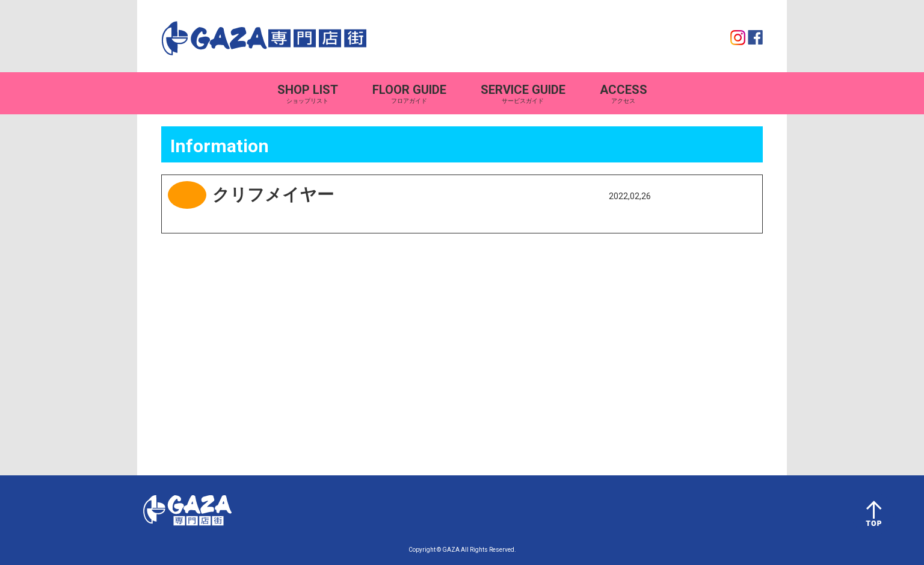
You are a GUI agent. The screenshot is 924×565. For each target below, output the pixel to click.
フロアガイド (409, 94)
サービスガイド (523, 94)
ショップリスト (308, 94)
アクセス (624, 94)
